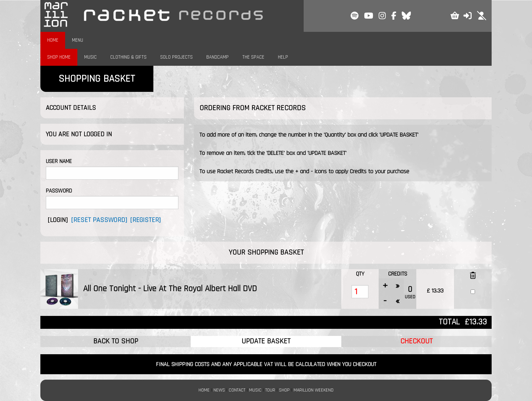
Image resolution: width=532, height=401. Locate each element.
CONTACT (237, 390)
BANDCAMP (217, 57)
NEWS (219, 390)
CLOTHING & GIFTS (128, 57)
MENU (78, 40)
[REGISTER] (145, 220)
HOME (53, 40)
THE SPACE (253, 57)
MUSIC (90, 57)
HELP (283, 57)
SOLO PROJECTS (176, 57)
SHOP (284, 390)
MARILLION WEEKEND (313, 390)
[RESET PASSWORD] (99, 220)
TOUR (270, 390)
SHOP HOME (59, 57)
